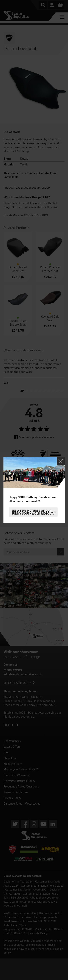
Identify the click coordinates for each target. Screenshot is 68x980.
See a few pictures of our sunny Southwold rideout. (33, 512)
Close (61, 461)
